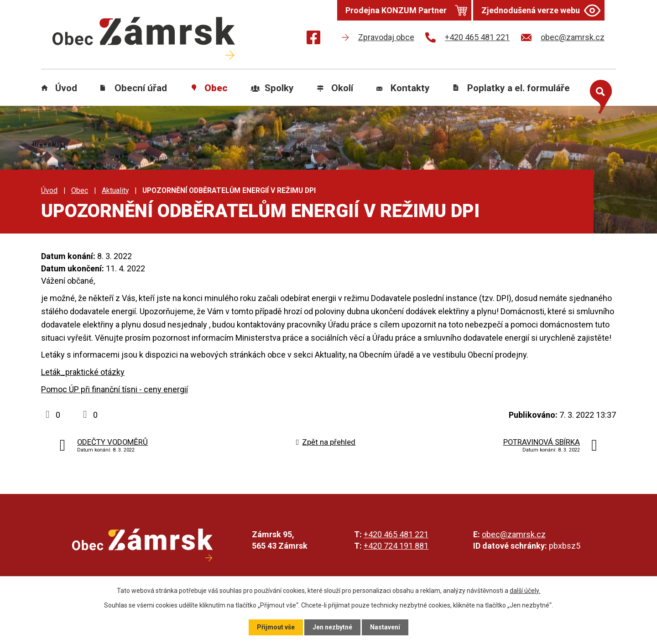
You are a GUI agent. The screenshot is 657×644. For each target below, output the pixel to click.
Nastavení (385, 627)
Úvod (66, 88)
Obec (216, 88)
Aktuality (115, 190)
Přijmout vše (276, 627)
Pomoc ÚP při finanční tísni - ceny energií (115, 389)
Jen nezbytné (332, 627)
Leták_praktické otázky (83, 372)
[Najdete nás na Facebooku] (313, 39)
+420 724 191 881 (396, 546)
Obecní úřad (141, 88)
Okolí (342, 88)
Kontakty (410, 88)
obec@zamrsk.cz (514, 534)
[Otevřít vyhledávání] (599, 95)
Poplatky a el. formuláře (519, 88)
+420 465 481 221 (396, 534)
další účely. (525, 591)
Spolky (279, 88)
